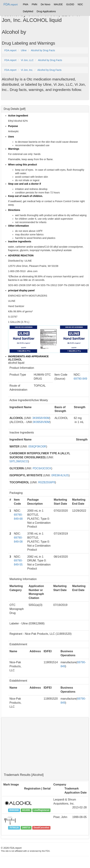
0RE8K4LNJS (60, 475)
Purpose (13, 126)
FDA (11, 4)
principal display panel (21, 290)
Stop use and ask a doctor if (25, 184)
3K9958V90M (41, 418)
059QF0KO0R (37, 447)
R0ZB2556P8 (47, 482)
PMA (25, 4)
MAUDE (58, 4)
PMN (35, 4)
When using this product (22, 165)
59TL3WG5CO (19, 461)
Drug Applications (46, 11)
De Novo (46, 4)
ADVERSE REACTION (21, 255)
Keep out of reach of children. (25, 196)
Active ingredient (18, 116)
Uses (11, 137)
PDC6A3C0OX (42, 468)
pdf (23, 109)
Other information (18, 226)
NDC (80, 4)
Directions (14, 210)
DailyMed (28, 11)
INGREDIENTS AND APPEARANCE (28, 356)
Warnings (14, 149)
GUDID (70, 4)
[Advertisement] (45, 745)
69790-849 (80, 379)
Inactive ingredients (20, 241)
